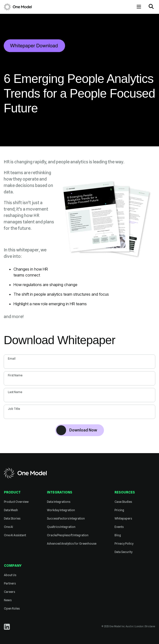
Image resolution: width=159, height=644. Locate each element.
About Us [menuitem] (10, 575)
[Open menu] (139, 7)
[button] (151, 7)
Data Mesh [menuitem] (11, 510)
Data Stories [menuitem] (12, 518)
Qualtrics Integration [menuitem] (61, 527)
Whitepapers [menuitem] (123, 518)
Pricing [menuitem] (119, 510)
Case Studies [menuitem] (123, 502)
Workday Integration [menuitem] (61, 510)
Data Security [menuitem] (123, 552)
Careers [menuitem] (9, 592)
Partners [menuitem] (10, 583)
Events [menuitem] (119, 527)
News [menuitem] (8, 600)
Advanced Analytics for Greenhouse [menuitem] (72, 544)
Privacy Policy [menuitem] (124, 544)
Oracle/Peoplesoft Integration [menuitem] (68, 535)
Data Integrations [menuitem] (59, 502)
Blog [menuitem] (118, 535)
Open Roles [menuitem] (12, 608)
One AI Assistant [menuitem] (15, 535)
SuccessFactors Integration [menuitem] (66, 518)
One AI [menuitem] (8, 527)
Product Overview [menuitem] (16, 502)
